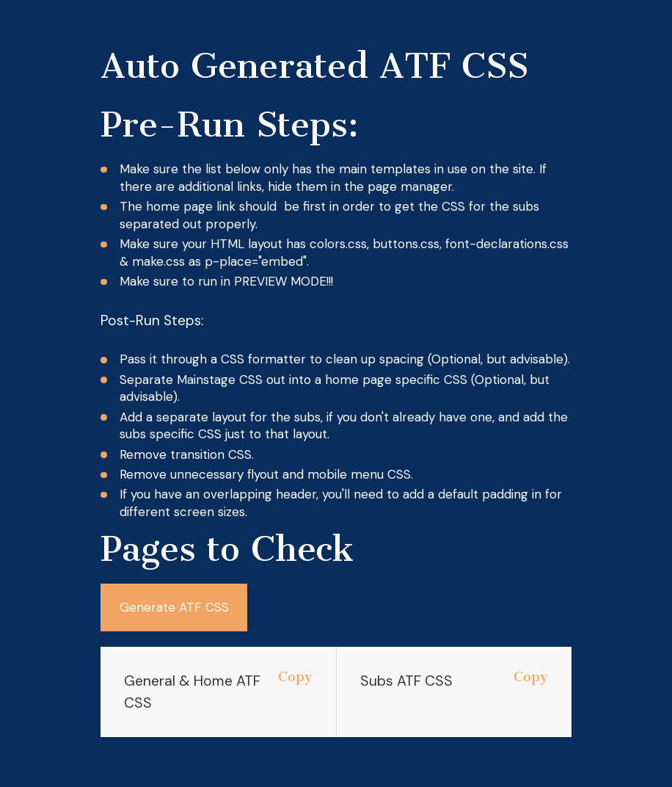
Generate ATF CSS (174, 607)
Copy (295, 678)
